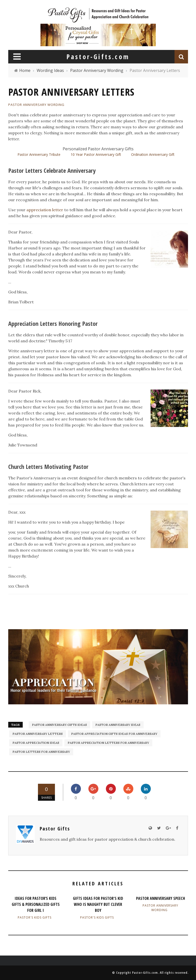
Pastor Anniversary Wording (36, 105)
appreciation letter (45, 210)
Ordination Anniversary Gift (153, 154)
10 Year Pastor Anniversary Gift (96, 154)
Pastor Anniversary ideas (118, 725)
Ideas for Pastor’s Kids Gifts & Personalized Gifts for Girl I (36, 904)
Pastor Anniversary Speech (161, 898)
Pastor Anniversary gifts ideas (59, 725)
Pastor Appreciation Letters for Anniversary (108, 743)
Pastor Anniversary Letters (38, 734)
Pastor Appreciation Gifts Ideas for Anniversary (114, 734)
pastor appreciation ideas (36, 743)
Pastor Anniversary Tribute (39, 154)
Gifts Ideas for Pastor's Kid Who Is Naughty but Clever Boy (98, 904)
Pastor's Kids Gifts (35, 917)
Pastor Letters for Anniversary (41, 752)
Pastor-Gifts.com (145, 973)
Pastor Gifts (55, 829)
